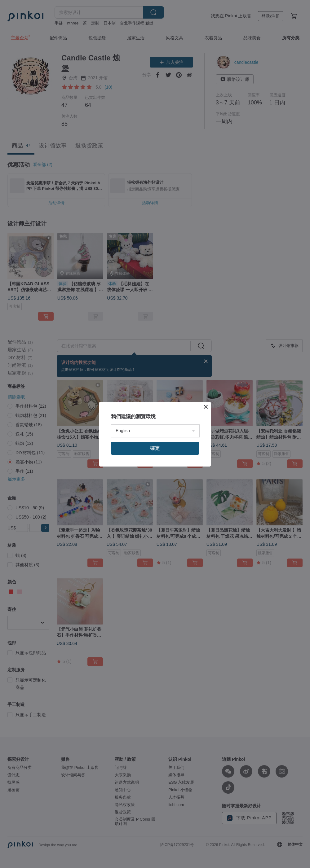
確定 (155, 513)
